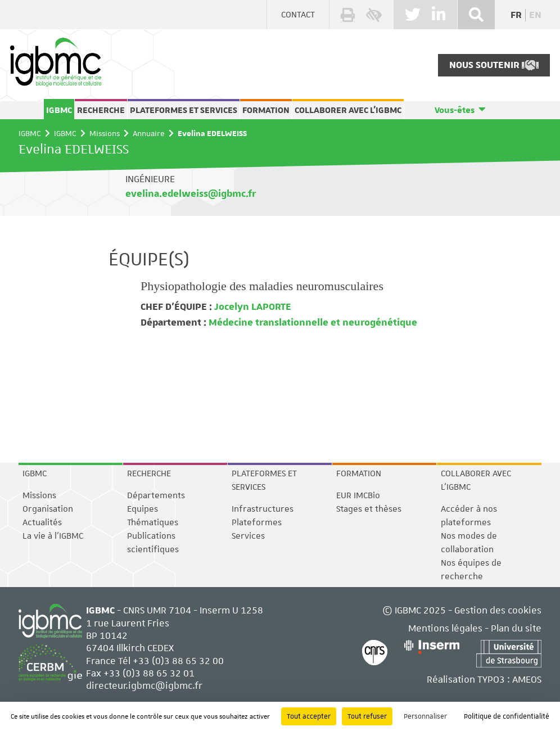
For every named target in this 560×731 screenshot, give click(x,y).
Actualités (42, 522)
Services (248, 536)
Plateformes (257, 522)
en (535, 15)
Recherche (101, 110)
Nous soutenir (494, 65)
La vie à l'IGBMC (53, 536)
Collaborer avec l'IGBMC (348, 110)
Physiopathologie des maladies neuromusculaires (262, 286)
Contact (298, 15)
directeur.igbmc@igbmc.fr (144, 685)
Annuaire (149, 133)
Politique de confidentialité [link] (507, 716)
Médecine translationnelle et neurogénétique (312, 323)
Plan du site (516, 628)
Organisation (48, 509)
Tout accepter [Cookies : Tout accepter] (309, 716)
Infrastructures (263, 509)
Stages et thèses (369, 509)
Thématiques (153, 522)
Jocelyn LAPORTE (252, 307)
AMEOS (527, 679)
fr (516, 15)
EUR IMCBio (358, 495)
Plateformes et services (184, 110)
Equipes (143, 509)
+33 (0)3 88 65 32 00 (178, 661)
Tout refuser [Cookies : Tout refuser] (367, 716)
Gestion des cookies (498, 610)
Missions (105, 133)
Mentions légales (445, 628)
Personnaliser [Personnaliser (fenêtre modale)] (425, 716)
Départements (156, 495)
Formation (266, 110)
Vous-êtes (455, 110)
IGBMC (59, 110)
